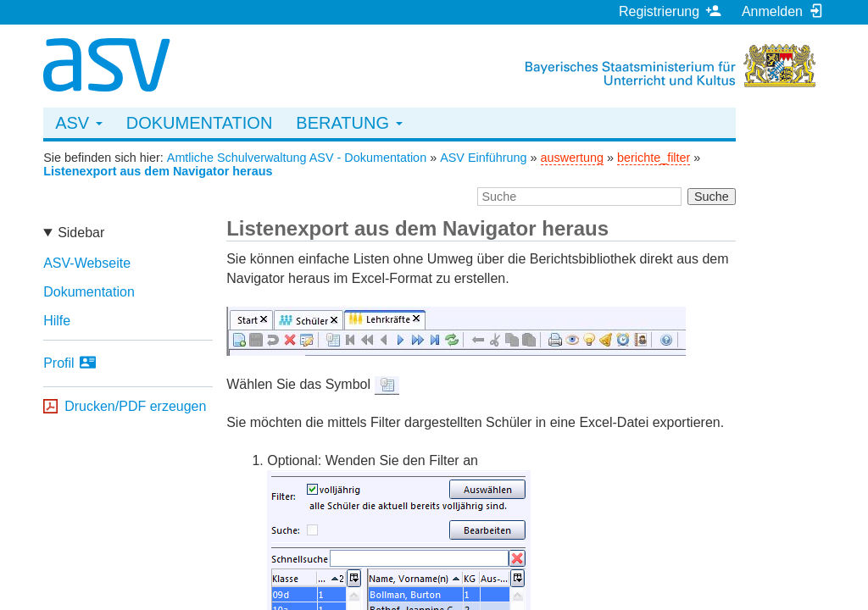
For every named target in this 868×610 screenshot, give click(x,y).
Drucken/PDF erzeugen (135, 406)
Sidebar (81, 233)
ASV (79, 123)
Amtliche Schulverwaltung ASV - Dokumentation (297, 158)
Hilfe (57, 321)
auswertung (572, 158)
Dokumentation (200, 123)
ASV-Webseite (87, 263)
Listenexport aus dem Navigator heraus (158, 171)
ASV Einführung (483, 158)
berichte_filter (654, 158)
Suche (712, 197)
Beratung (349, 123)
